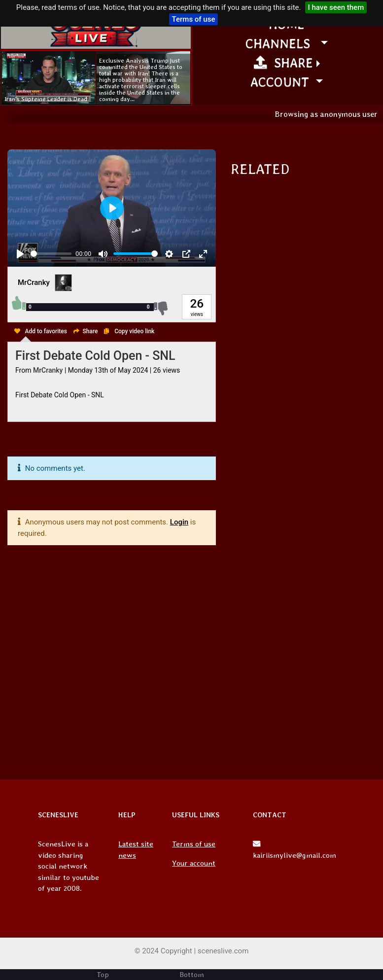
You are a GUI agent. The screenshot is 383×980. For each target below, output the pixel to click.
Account (281, 82)
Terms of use (194, 19)
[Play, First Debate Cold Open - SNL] (20, 254)
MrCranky (34, 282)
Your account (194, 863)
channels (281, 43)
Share (283, 62)
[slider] (51, 254)
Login (179, 522)
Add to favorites (46, 331)
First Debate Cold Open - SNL (95, 356)
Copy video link (134, 331)
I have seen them (336, 7)
